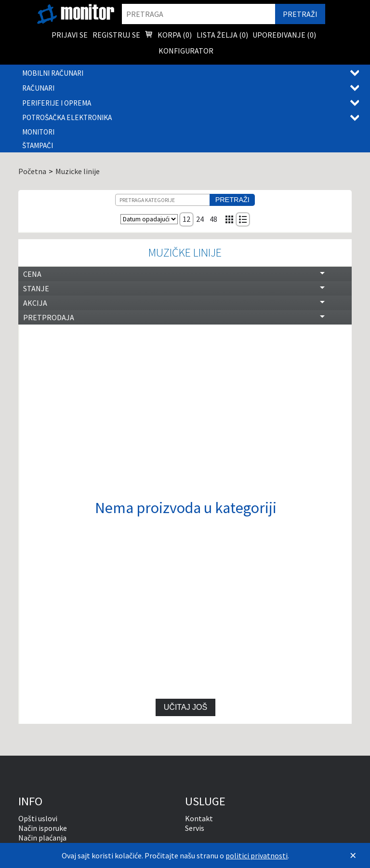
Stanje (36, 288)
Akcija (35, 303)
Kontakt (199, 818)
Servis (195, 828)
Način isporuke (43, 828)
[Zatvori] (353, 855)
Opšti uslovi (38, 818)
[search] (198, 14)
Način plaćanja (42, 838)
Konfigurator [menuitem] (186, 51)
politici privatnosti (257, 855)
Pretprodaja (49, 317)
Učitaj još (185, 707)
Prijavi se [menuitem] (70, 35)
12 (186, 219)
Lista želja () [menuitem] (222, 35)
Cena (32, 274)
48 (213, 219)
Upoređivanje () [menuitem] (284, 35)
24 (200, 219)
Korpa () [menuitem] (168, 36)
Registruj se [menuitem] (116, 35)
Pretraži (232, 200)
